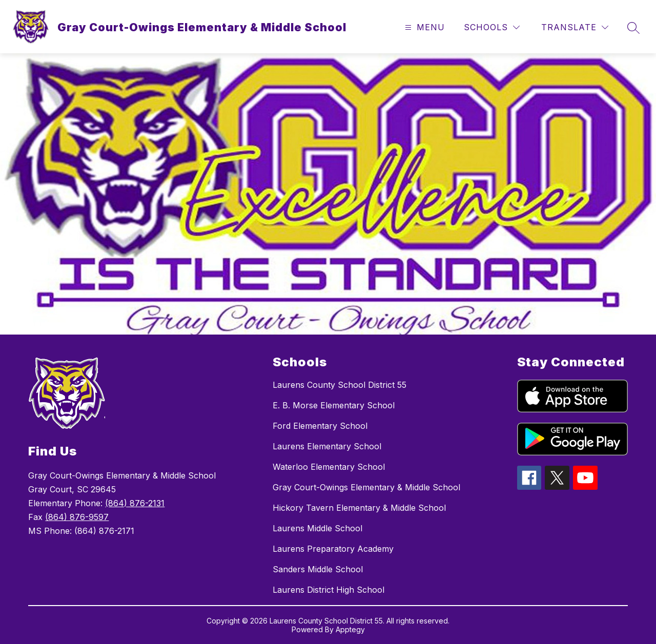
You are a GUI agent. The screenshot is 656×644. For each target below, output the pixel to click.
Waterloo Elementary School (329, 467)
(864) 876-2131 (135, 503)
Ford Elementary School (320, 426)
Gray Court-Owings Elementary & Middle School (366, 487)
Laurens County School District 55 (340, 385)
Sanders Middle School (318, 569)
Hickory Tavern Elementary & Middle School (359, 508)
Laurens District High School (329, 590)
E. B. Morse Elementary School (334, 405)
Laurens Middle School (317, 528)
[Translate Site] (575, 27)
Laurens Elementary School (327, 446)
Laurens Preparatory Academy (333, 549)
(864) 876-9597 (77, 517)
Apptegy (350, 629)
